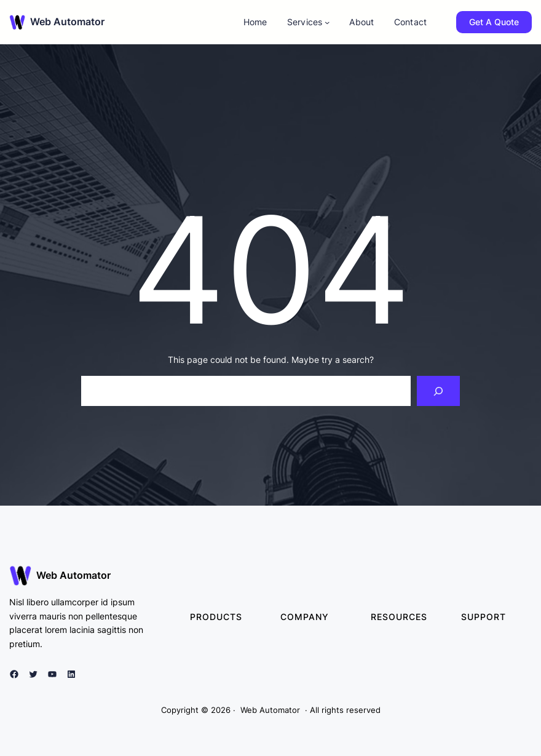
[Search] (439, 391)
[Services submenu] (327, 22)
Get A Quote (494, 22)
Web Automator (67, 22)
